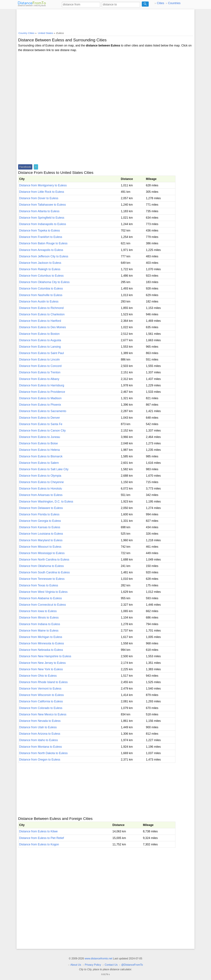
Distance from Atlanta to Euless (39, 211)
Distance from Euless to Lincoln (39, 360)
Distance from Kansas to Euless (40, 527)
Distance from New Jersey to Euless (42, 663)
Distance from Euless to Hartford (40, 321)
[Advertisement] (105, 19)
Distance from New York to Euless (41, 669)
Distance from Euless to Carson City (42, 431)
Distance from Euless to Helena (39, 450)
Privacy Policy (93, 965)
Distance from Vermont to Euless (40, 689)
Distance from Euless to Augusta (40, 340)
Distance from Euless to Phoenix (40, 405)
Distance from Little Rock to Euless (42, 192)
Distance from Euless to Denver (39, 418)
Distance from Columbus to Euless (41, 276)
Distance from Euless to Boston (39, 334)
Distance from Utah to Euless (38, 727)
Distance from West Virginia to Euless (43, 592)
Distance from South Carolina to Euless (44, 572)
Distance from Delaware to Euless (41, 508)
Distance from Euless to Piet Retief (42, 838)
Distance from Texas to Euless (39, 585)
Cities (161, 3)
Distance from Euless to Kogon (39, 844)
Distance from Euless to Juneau (40, 437)
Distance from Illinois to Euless (39, 618)
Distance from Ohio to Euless (38, 676)
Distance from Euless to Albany (39, 379)
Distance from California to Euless (41, 701)
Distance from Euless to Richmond (41, 308)
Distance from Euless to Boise (38, 443)
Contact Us (111, 965)
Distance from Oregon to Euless (40, 760)
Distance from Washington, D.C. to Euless (46, 502)
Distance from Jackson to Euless (40, 263)
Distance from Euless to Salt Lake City (44, 469)
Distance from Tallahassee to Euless (42, 205)
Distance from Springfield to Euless (42, 218)
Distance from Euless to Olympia (40, 476)
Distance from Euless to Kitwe (38, 831)
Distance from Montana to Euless (40, 747)
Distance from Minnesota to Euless (42, 643)
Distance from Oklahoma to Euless (41, 566)
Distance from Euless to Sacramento (43, 411)
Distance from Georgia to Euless (40, 521)
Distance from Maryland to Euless (41, 540)
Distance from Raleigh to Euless (40, 269)
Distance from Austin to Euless (39, 302)
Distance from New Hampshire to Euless (45, 656)
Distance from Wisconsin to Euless (41, 695)
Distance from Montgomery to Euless (43, 185)
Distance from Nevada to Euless (40, 721)
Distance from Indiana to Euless (40, 624)
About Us (76, 965)
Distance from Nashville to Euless (41, 295)
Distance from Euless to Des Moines (43, 327)
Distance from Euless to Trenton (40, 372)
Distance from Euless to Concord (40, 366)
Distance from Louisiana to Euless (41, 534)
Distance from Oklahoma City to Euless (44, 282)
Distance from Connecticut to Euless (43, 605)
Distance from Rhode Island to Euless (43, 682)
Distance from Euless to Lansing (40, 347)
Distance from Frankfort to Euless (41, 237)
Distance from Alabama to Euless (40, 598)
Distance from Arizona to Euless (40, 734)
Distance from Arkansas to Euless (41, 495)
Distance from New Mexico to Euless (43, 714)
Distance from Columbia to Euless (41, 288)
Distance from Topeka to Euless (39, 231)
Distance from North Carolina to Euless (44, 560)
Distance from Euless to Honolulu (41, 489)
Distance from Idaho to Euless (38, 740)
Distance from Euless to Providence (42, 392)
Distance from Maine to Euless (39, 631)
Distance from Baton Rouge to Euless (43, 243)
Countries (174, 3)
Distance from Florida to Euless (39, 514)
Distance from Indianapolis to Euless (43, 224)
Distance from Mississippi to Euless (42, 553)
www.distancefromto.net (98, 958)
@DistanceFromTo (132, 965)
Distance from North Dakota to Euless (43, 753)
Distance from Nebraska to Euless (41, 650)
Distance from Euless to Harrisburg (42, 385)
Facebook (25, 167)
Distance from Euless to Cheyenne (41, 482)
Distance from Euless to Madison (40, 398)
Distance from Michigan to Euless (41, 637)
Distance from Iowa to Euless (38, 611)
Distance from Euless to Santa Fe (41, 424)
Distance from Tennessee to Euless (42, 579)
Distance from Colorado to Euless (41, 708)
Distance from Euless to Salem (39, 463)
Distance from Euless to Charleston (42, 314)
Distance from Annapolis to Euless (41, 250)
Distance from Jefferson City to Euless (44, 256)
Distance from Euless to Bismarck (41, 456)
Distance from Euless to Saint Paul (41, 353)
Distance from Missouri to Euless (40, 547)
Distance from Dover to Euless (39, 198)
